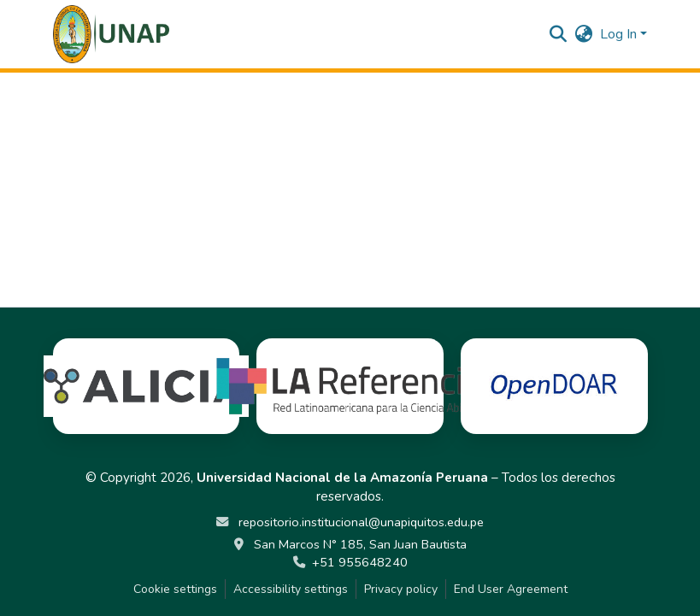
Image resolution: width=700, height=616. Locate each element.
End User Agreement (511, 589)
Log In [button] (620, 34)
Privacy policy (401, 589)
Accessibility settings (291, 589)
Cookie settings (175, 589)
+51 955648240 (360, 562)
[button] (112, 34)
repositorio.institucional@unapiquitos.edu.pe (359, 522)
